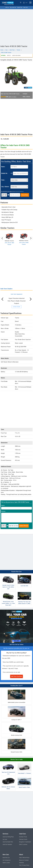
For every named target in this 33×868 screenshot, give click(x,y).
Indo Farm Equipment (17, 294)
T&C (20, 865)
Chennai (21, 839)
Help (20, 858)
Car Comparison (7, 860)
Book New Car (6, 858)
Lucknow (25, 844)
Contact (27, 860)
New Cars (26, 8)
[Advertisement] (16, 27)
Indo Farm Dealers (6, 289)
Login (25, 3)
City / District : (5, 187)
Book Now (25, 195)
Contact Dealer (17, 307)
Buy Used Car (13, 8)
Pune (26, 837)
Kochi (26, 839)
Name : (3, 167)
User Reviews (16, 55)
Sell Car (7, 8)
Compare (25, 94)
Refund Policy (26, 858)
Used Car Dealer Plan (8, 842)
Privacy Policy (26, 865)
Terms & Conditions (19, 191)
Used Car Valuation (7, 844)
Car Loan (5, 839)
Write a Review (26, 97)
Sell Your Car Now (16, 676)
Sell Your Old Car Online (16, 645)
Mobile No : (5, 173)
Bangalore (22, 842)
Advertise (21, 863)
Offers (3, 55)
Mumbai (21, 837)
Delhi (20, 844)
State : (3, 180)
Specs (9, 55)
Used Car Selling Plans (8, 837)
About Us (21, 860)
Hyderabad (28, 842)
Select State (21, 3)
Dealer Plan (20, 8)
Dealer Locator (6, 863)
